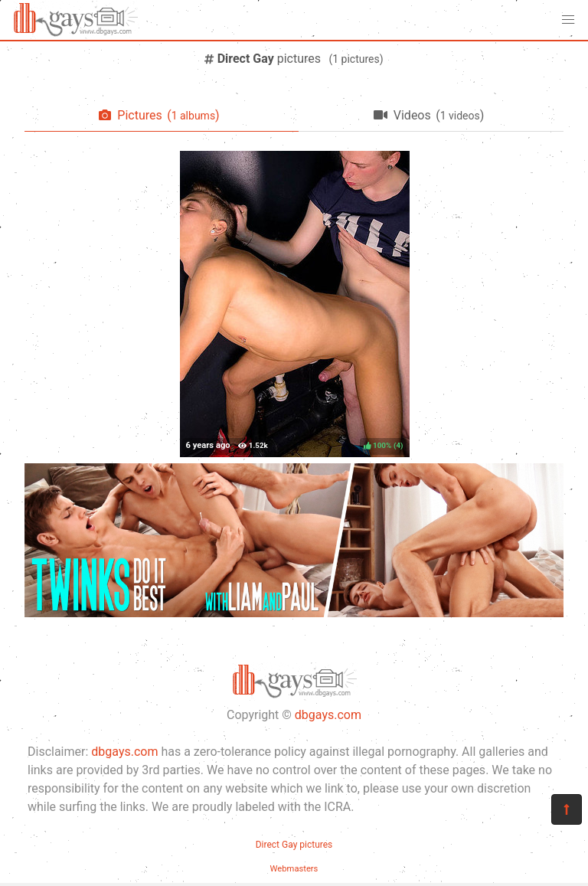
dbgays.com (328, 715)
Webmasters (294, 869)
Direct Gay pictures (294, 845)
